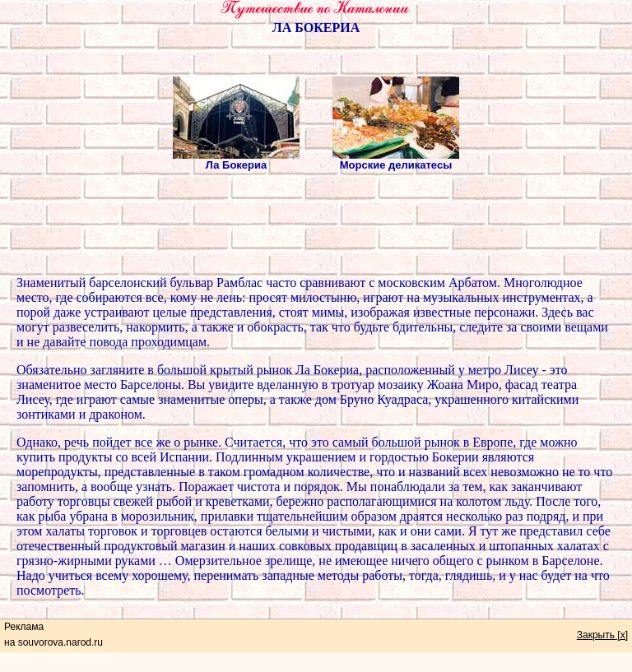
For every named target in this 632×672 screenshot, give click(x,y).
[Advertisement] (316, 225)
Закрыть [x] (602, 635)
